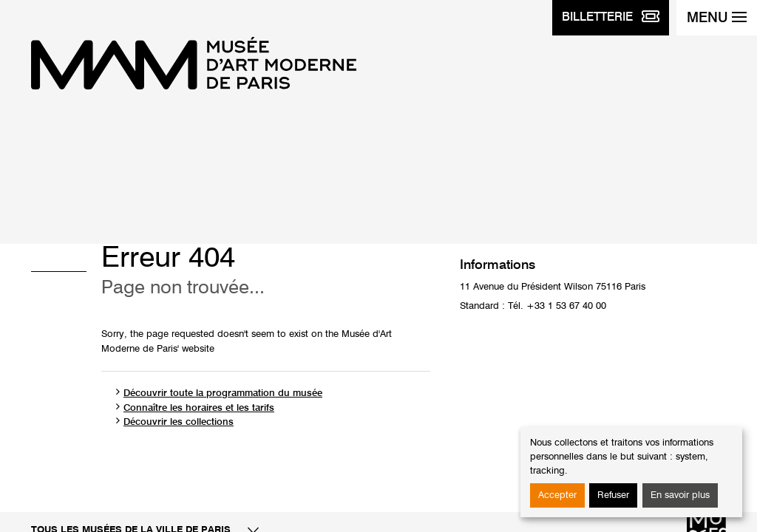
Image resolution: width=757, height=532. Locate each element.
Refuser (613, 495)
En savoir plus (680, 495)
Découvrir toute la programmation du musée (223, 393)
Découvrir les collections (179, 422)
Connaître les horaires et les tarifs (199, 408)
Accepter (557, 495)
